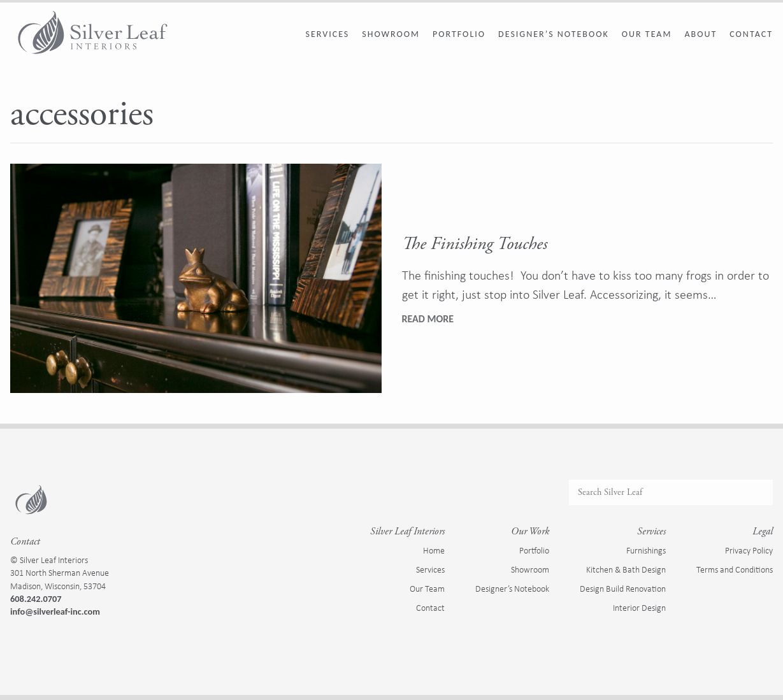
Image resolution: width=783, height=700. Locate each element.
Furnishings (646, 550)
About (700, 34)
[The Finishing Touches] (196, 278)
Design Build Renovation (623, 589)
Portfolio (459, 34)
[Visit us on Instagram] (31, 639)
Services (328, 34)
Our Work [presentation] (530, 532)
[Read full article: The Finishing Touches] (428, 319)
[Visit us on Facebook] (15, 639)
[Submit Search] (758, 492)
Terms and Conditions (735, 569)
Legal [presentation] (763, 532)
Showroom (391, 34)
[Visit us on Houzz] (46, 639)
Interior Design (639, 608)
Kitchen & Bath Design (626, 569)
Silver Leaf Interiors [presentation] (407, 532)
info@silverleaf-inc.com (55, 611)
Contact (751, 34)
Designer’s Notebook (554, 34)
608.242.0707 (36, 599)
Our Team (647, 34)
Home (434, 550)
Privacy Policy (749, 550)
